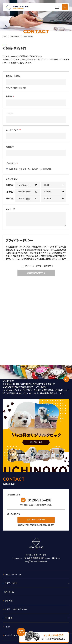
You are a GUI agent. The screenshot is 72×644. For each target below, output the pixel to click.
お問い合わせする (38, 519)
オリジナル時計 (11, 583)
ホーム (5, 36)
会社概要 (8, 618)
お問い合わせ (65, 7)
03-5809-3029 (41, 561)
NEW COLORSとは (13, 575)
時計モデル (9, 592)
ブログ (7, 627)
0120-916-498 (39, 500)
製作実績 (8, 601)
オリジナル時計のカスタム (16, 609)
